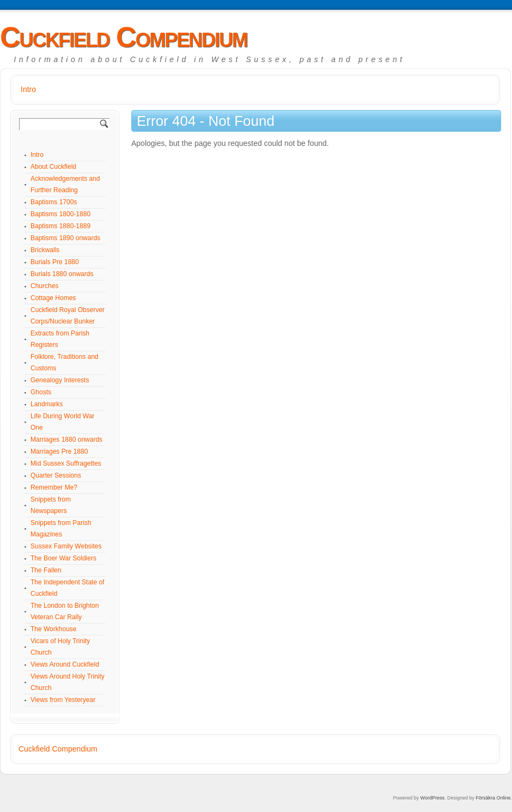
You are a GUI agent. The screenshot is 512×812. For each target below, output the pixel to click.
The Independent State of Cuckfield (67, 588)
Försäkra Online (493, 798)
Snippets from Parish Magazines (61, 529)
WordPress (432, 798)
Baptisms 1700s (54, 202)
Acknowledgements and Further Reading (65, 184)
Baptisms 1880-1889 (60, 226)
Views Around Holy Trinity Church (68, 682)
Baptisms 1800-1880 (60, 214)
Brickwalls (45, 250)
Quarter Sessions (56, 475)
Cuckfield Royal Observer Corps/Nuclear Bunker (68, 316)
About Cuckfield (53, 167)
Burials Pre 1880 (55, 262)
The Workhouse (54, 629)
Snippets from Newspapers (51, 505)
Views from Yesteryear (63, 700)
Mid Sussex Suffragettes (66, 463)
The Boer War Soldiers (63, 558)
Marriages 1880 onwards (66, 439)
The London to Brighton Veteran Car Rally (65, 611)
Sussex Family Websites (66, 546)
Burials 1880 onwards (62, 274)
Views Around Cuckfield (65, 664)
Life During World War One (62, 422)
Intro (28, 89)
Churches (44, 286)
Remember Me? (54, 487)
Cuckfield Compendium (124, 37)
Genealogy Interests (60, 380)
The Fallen (46, 570)
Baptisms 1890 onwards (65, 238)
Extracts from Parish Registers (60, 339)
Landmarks (47, 404)
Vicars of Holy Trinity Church (60, 647)
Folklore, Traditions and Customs (65, 362)
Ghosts (41, 392)
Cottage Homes (53, 298)
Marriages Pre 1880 (59, 451)
